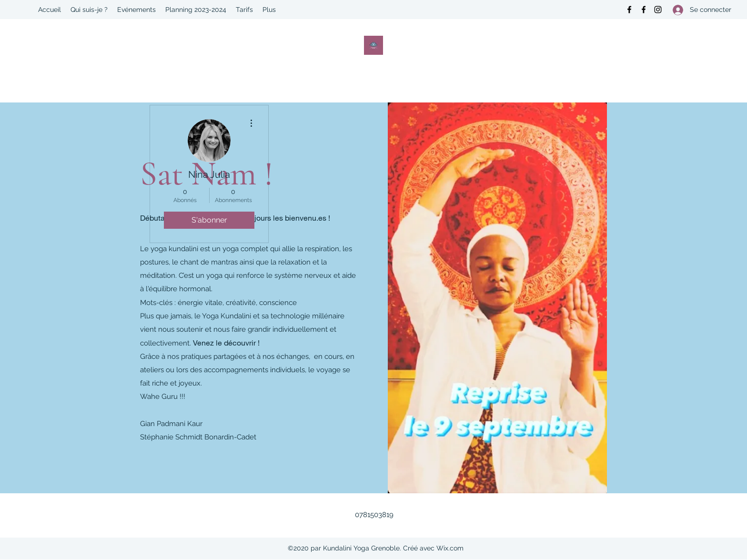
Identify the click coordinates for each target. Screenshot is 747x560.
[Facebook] (629, 10)
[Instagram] (658, 10)
